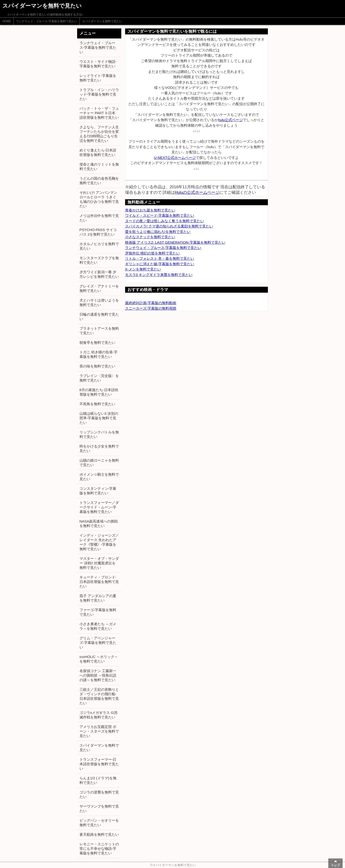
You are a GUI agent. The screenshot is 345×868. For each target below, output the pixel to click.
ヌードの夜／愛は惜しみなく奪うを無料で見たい (165, 221)
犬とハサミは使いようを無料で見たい (99, 302)
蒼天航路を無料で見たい (99, 834)
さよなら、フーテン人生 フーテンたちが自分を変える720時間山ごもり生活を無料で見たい (99, 134)
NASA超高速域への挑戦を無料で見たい (99, 523)
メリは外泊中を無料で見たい (99, 218)
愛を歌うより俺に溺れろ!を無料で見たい (158, 232)
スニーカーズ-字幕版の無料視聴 (151, 308)
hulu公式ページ (230, 120)
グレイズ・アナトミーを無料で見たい (99, 288)
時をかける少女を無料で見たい (99, 448)
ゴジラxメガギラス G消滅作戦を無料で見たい (98, 715)
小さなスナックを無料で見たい (150, 237)
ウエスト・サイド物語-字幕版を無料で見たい (98, 64)
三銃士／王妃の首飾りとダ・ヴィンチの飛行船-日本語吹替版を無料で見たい (99, 696)
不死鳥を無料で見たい (97, 404)
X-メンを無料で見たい (143, 269)
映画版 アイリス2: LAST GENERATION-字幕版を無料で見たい (175, 242)
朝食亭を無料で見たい (97, 342)
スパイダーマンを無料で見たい (102, 21)
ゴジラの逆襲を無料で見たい (99, 794)
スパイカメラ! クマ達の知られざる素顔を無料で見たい (169, 226)
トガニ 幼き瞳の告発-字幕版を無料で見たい (98, 354)
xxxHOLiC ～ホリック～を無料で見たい (99, 659)
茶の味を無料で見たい (97, 366)
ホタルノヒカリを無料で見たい (99, 246)
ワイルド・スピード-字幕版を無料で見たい (160, 215)
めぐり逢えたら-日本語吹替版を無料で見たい (98, 152)
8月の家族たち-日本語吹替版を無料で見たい (99, 392)
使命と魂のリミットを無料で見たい (99, 167)
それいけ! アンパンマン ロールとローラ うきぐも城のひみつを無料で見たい (99, 199)
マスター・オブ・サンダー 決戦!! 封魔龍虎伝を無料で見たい (99, 563)
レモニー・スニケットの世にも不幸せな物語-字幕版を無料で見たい (99, 849)
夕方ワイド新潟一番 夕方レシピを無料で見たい (99, 274)
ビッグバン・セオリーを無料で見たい (99, 823)
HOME (7, 21)
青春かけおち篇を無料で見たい (150, 210)
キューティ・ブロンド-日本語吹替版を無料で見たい (99, 582)
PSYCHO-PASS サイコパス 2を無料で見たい (98, 232)
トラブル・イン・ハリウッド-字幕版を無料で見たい (99, 94)
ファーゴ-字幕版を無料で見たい (98, 612)
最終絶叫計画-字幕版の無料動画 (151, 303)
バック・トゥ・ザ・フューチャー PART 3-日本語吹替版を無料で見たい (99, 113)
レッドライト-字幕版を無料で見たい (98, 78)
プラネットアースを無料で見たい (99, 331)
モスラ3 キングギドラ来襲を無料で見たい (159, 275)
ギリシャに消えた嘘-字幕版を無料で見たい (160, 264)
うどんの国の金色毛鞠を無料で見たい (99, 181)
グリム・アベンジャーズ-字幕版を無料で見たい (98, 643)
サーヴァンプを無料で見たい (99, 809)
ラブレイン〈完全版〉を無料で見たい (99, 378)
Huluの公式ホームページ (197, 192)
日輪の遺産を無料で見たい (99, 317)
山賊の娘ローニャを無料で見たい (99, 463)
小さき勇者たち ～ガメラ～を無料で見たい (98, 626)
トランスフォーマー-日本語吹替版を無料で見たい (99, 764)
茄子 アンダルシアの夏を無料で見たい (98, 598)
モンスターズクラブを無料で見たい (99, 260)
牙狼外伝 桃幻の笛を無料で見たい (152, 253)
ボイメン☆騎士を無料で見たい (99, 477)
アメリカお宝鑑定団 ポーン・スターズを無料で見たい (99, 731)
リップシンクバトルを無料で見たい (99, 434)
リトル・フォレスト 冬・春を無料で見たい (160, 258)
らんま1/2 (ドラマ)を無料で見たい (98, 780)
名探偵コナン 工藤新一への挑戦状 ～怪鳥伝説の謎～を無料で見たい (98, 675)
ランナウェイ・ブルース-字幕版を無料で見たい (47, 21)
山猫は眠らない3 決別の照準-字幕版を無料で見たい (99, 418)
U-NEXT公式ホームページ (175, 158)
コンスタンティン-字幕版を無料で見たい (98, 491)
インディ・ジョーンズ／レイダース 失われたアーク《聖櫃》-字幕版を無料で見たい (99, 542)
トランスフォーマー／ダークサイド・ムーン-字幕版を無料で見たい (99, 507)
